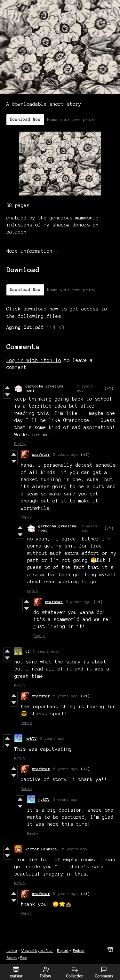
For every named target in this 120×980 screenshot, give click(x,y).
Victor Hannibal (42, 849)
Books (12, 957)
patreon (16, 232)
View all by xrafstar (37, 950)
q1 (28, 651)
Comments (104, 972)
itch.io (12, 950)
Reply (20, 444)
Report (63, 950)
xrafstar (41, 454)
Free (23, 957)
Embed (79, 950)
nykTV (31, 738)
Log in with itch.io (34, 360)
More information (32, 251)
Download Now (25, 119)
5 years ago (65, 454)
